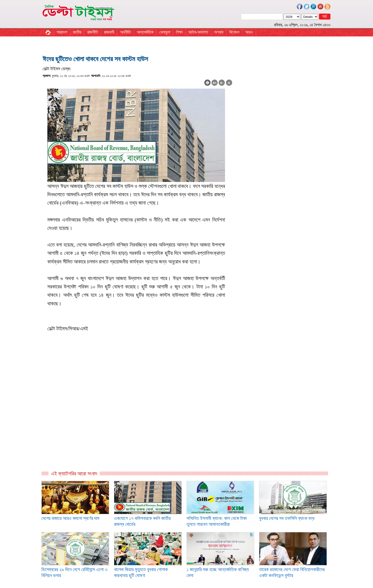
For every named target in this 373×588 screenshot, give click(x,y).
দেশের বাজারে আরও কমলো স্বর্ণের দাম (70, 518)
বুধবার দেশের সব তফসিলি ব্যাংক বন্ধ (287, 518)
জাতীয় (77, 32)
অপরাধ (219, 32)
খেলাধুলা (165, 32)
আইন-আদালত (198, 32)
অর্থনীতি (125, 32)
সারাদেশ (62, 32)
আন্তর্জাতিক (145, 32)
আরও (249, 32)
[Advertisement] (137, 419)
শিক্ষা (179, 32)
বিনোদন (234, 32)
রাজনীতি (93, 32)
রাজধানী (109, 32)
